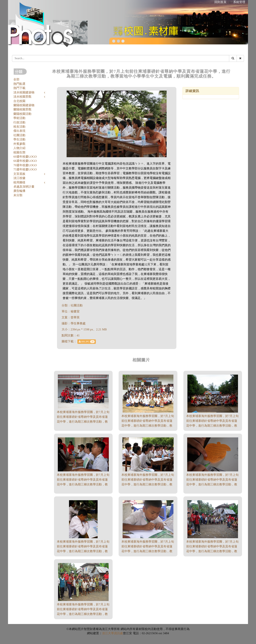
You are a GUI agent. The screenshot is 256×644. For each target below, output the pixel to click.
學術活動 (19, 118)
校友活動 (19, 127)
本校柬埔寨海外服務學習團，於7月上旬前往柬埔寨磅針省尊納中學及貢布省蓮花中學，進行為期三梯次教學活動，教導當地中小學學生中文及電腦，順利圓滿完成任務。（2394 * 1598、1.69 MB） (212, 484)
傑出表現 (19, 131)
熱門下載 (19, 88)
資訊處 (118, 633)
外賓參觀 (19, 144)
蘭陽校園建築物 (24, 105)
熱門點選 (19, 84)
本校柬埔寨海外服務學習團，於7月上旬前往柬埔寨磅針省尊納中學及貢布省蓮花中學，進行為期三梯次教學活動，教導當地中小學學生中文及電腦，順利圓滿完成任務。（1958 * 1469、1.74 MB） (212, 551)
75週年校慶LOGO (25, 169)
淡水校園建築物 (24, 92)
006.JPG (87, 342)
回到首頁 (220, 2)
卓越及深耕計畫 (24, 187)
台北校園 (19, 101)
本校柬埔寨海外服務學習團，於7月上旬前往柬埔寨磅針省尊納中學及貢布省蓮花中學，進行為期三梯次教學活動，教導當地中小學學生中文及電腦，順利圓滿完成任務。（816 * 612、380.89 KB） (148, 426)
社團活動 (19, 135)
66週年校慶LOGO (25, 161)
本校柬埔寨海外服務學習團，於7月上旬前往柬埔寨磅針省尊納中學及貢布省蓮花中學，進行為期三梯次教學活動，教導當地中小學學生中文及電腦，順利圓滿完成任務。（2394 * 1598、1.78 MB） (148, 484)
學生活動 (19, 139)
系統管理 (239, 2)
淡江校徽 (19, 178)
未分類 (18, 195)
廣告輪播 (19, 191)
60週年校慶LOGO (25, 157)
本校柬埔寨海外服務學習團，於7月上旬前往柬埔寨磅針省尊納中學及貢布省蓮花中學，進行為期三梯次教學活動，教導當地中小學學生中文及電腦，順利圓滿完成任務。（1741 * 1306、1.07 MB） (148, 551)
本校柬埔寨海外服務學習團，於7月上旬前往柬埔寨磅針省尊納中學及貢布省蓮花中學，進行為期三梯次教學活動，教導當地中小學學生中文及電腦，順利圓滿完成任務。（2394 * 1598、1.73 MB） (83, 484)
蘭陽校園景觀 (22, 109)
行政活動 (19, 122)
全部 (16, 79)
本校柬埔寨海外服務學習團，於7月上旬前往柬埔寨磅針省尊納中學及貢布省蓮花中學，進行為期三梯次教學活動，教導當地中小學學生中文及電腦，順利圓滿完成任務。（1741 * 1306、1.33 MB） (212, 426)
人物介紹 (19, 148)
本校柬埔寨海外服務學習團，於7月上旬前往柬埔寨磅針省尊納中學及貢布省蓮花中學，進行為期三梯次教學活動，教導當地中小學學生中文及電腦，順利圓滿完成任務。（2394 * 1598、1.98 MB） (83, 422)
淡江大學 (108, 633)
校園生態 (19, 152)
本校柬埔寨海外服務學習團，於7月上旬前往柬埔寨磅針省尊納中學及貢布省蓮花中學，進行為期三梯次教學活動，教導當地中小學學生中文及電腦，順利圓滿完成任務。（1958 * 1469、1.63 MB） (83, 614)
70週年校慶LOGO (25, 165)
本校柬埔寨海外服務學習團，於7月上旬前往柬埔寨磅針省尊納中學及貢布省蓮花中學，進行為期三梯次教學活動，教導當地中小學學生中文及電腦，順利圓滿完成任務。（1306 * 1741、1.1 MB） (83, 551)
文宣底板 (19, 174)
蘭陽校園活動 (22, 114)
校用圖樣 (19, 182)
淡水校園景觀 (22, 97)
